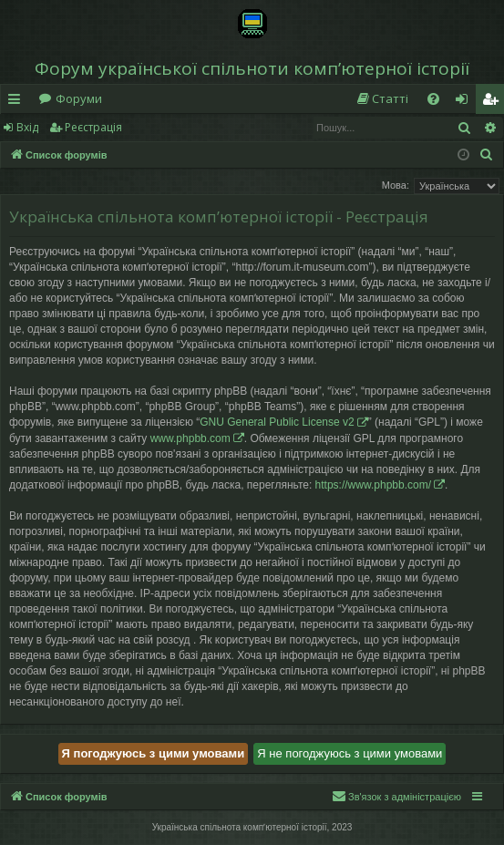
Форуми (79, 98)
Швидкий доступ (18, 102)
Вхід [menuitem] (468, 102)
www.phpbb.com (190, 438)
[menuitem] (382, 99)
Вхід (27, 127)
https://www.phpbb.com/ (373, 485)
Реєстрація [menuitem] (494, 102)
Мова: (396, 185)
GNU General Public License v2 (277, 422)
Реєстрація (93, 127)
